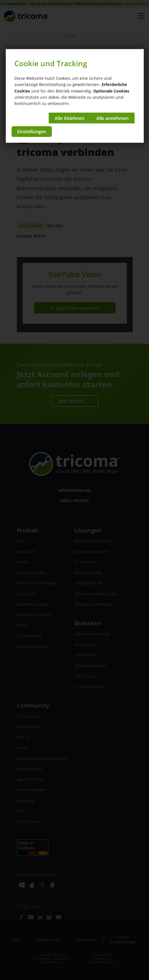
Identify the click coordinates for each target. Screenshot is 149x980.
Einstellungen (32, 132)
